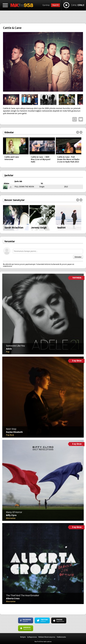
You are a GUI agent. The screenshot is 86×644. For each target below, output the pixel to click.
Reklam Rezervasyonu (47, 637)
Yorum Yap (75, 119)
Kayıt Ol (56, 5)
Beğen (81, 119)
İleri (81, 132)
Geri (78, 132)
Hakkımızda (61, 637)
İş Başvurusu (32, 637)
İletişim (23, 637)
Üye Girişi (46, 5)
